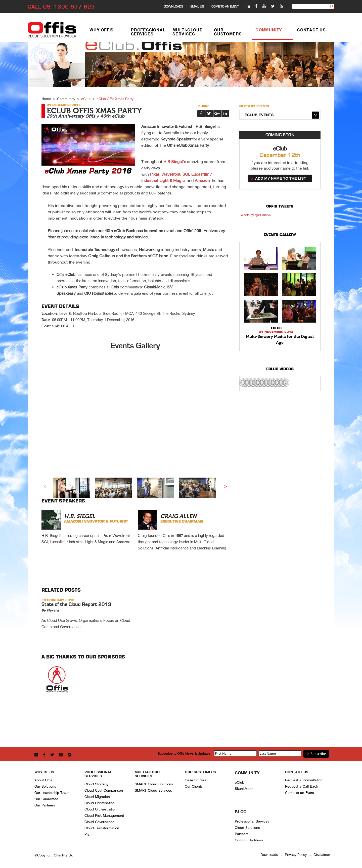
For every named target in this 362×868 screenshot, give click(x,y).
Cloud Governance (99, 822)
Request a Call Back (302, 786)
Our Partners (45, 805)
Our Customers (228, 33)
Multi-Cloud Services (188, 33)
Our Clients (194, 786)
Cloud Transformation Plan (102, 831)
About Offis (43, 780)
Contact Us (311, 31)
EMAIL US (197, 7)
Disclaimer (322, 855)
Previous (45, 486)
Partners (242, 834)
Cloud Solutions (247, 828)
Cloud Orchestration (101, 809)
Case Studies (195, 780)
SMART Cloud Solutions (154, 784)
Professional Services (148, 33)
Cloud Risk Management (104, 816)
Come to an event (225, 7)
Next (225, 486)
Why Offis (102, 31)
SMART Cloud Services (153, 790)
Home (46, 99)
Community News (249, 840)
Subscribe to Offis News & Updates (184, 754)
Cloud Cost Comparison (104, 790)
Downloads (173, 7)
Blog (241, 812)
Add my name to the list (281, 178)
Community (269, 31)
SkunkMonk (244, 789)
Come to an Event (300, 793)
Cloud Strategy (96, 784)
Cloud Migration (97, 797)
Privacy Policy (296, 855)
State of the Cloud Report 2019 (76, 604)
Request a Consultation (304, 780)
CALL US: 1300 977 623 (61, 7)
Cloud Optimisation (100, 803)
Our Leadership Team (52, 793)
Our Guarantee (46, 799)
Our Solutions (45, 786)
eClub (86, 99)
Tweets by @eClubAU (255, 215)
